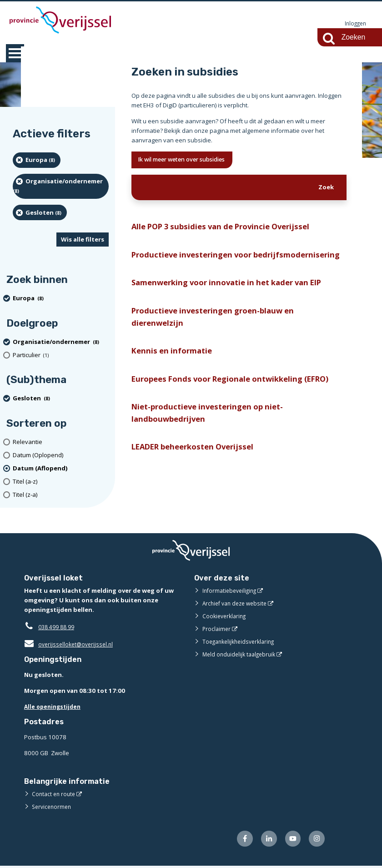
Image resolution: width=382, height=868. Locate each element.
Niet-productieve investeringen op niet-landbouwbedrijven (213, 441)
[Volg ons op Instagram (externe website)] (316, 840)
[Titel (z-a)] (61, 495)
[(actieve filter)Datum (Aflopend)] (61, 469)
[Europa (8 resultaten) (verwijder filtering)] (37, 161)
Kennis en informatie (175, 375)
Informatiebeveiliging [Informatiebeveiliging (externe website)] (231, 591)
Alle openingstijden (54, 707)
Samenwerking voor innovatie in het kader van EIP (234, 302)
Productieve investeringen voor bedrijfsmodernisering (195, 266)
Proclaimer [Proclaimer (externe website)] (217, 629)
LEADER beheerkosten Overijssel (198, 477)
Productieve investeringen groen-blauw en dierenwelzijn (218, 338)
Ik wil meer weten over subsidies (191, 161)
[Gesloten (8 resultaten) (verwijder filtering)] (40, 213)
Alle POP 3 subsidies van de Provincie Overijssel (228, 230)
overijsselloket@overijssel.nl (71, 645)
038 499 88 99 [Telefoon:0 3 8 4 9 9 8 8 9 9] (58, 627)
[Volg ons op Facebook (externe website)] (239, 840)
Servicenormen (53, 807)
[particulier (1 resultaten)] (61, 356)
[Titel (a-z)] (61, 482)
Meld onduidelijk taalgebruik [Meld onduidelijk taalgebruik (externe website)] (241, 655)
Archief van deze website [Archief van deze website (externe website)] (237, 604)
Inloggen (354, 24)
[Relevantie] (61, 442)
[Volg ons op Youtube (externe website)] (290, 840)
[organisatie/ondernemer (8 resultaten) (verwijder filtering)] (61, 187)
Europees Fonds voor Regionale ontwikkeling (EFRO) (237, 404)
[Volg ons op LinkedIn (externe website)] (264, 840)
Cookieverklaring (226, 616)
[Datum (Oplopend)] (61, 456)
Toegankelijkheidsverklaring (241, 642)
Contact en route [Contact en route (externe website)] (55, 794)
